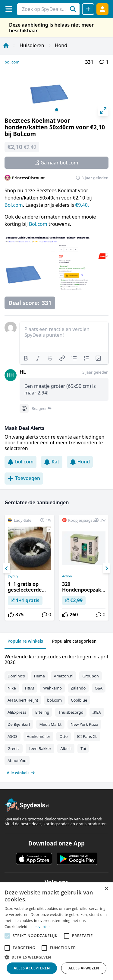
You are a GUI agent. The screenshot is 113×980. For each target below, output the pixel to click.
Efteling (42, 712)
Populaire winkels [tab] (25, 641)
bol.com (12, 62)
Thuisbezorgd (71, 712)
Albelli (66, 748)
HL (23, 372)
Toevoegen (24, 478)
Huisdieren (32, 45)
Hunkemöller (38, 736)
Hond (61, 45)
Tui (83, 748)
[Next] (106, 568)
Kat (52, 462)
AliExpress (17, 712)
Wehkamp (52, 688)
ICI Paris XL (87, 736)
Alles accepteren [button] (32, 968)
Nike (12, 688)
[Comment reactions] (24, 408)
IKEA (97, 712)
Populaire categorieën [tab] (74, 641)
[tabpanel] (56, 713)
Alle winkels (21, 773)
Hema (39, 676)
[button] (56, 957)
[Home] (6, 45)
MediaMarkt (50, 724)
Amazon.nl (64, 676)
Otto (63, 736)
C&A (99, 688)
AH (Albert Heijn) (23, 700)
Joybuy (13, 576)
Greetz (14, 748)
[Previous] (7, 568)
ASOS (13, 736)
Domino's (16, 676)
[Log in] (102, 9)
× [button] (106, 889)
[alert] (56, 931)
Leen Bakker (40, 748)
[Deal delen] (88, 9)
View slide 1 (57, 110)
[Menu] (9, 9)
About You (17, 761)
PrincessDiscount (28, 178)
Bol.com (14, 205)
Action (67, 576)
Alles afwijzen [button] (84, 968)
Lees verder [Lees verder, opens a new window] (40, 927)
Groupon (90, 676)
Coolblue (79, 700)
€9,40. (82, 205)
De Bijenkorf (19, 724)
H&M (30, 688)
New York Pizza (84, 724)
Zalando (78, 688)
